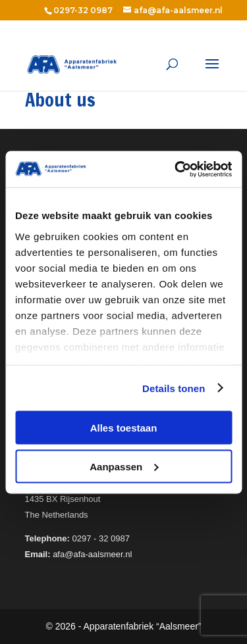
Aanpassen (124, 466)
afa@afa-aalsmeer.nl (178, 10)
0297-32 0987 (83, 10)
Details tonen (174, 388)
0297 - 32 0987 (101, 538)
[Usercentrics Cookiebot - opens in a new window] (176, 169)
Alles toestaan (124, 428)
